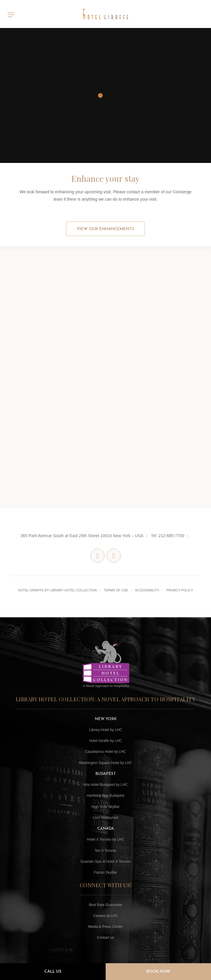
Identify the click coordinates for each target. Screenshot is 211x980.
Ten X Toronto (106, 851)
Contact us (106, 938)
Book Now (158, 972)
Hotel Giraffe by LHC (106, 741)
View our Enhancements (106, 229)
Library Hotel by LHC (106, 730)
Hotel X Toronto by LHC (106, 839)
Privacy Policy (180, 590)
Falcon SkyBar (105, 872)
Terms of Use (116, 590)
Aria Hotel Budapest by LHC (105, 785)
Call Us (53, 972)
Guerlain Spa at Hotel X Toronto (106, 862)
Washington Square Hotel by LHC (106, 763)
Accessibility (147, 590)
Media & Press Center (106, 927)
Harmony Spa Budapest (106, 796)
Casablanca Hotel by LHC (105, 752)
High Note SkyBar (106, 807)
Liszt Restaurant (106, 818)
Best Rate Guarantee (106, 905)
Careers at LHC (106, 916)
